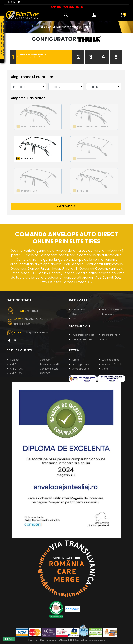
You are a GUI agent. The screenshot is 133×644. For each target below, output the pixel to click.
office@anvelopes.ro (35, 332)
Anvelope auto (81, 364)
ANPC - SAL (16, 369)
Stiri (74, 319)
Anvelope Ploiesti (112, 364)
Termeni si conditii (50, 364)
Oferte (76, 360)
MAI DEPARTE (66, 206)
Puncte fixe (28, 159)
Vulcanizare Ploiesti (83, 335)
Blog (75, 314)
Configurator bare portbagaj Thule (68, 27)
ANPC (13, 364)
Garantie (45, 360)
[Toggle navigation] (125, 2)
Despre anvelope (112, 310)
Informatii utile (80, 310)
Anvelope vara (81, 369)
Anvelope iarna (111, 360)
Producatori (109, 314)
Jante (105, 369)
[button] (67, 15)
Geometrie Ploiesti (83, 339)
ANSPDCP (45, 373)
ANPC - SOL (16, 373)
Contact (15, 360)
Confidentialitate (49, 369)
